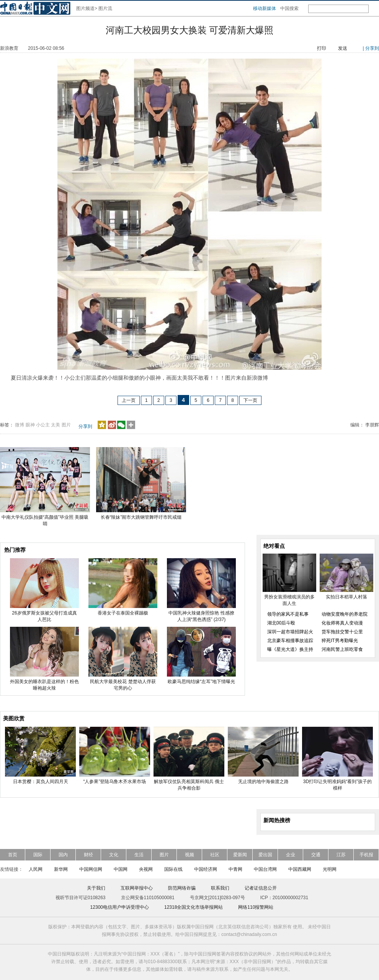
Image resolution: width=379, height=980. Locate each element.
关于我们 (96, 888)
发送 (343, 48)
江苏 (341, 855)
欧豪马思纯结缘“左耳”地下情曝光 (201, 682)
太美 (56, 425)
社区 (215, 855)
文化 (114, 855)
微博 (20, 425)
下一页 (250, 400)
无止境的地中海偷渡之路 (263, 782)
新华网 (61, 869)
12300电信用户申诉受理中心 (120, 907)
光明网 (330, 869)
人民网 (36, 869)
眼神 (30, 425)
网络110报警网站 (256, 907)
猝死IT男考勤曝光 (340, 641)
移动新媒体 (265, 8)
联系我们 (220, 888)
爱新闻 (240, 855)
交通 (316, 855)
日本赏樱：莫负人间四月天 (41, 782)
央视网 (146, 869)
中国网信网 (91, 869)
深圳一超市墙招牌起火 (290, 632)
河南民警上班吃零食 (342, 649)
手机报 (366, 855)
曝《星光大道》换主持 (290, 649)
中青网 (235, 869)
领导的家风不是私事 (288, 614)
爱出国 (265, 855)
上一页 (129, 400)
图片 (66, 425)
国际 (38, 855)
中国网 (121, 869)
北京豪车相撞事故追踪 (290, 641)
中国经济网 (206, 869)
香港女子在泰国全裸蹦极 (123, 613)
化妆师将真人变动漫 (342, 623)
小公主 (43, 425)
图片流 (105, 8)
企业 (291, 855)
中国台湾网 (265, 869)
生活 (139, 855)
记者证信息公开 (261, 888)
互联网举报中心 (137, 888)
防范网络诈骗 (182, 888)
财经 (88, 855)
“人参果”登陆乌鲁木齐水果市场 (115, 782)
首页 (13, 855)
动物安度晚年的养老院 (345, 614)
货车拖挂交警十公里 (342, 632)
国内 (63, 855)
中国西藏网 (300, 869)
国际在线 (173, 869)
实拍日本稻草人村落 (346, 597)
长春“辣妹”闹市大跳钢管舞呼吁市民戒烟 (141, 517)
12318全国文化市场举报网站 (194, 907)
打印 (322, 48)
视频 (189, 855)
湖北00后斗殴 (281, 623)
